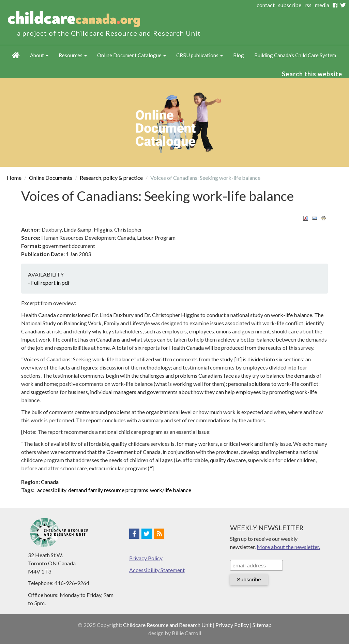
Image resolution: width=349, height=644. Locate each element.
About (39, 55)
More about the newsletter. (288, 547)
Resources (73, 55)
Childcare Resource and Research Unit (167, 625)
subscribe (290, 5)
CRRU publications (200, 55)
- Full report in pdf (49, 282)
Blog (239, 55)
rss (308, 5)
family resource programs (118, 490)
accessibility (52, 490)
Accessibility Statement (157, 570)
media (322, 5)
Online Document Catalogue (132, 55)
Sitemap (262, 625)
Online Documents (51, 178)
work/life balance (171, 490)
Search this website (312, 74)
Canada (50, 482)
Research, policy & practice (111, 178)
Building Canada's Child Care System (295, 55)
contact (266, 5)
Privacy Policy (146, 558)
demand (78, 490)
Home (16, 56)
